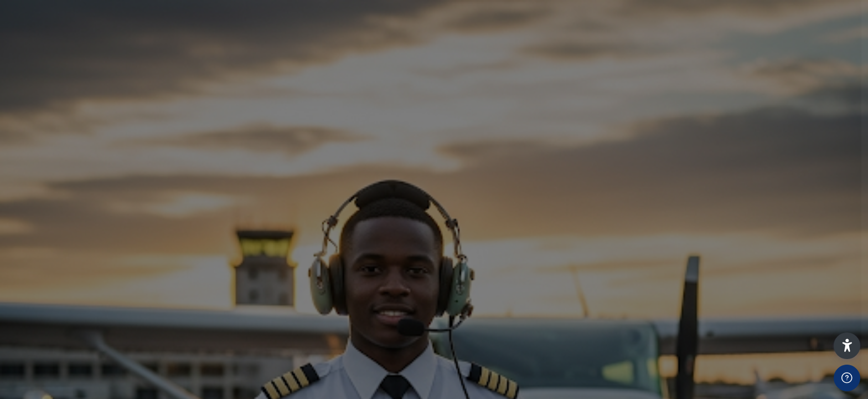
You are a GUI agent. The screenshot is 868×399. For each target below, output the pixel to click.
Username (672, 188)
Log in (751, 337)
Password (672, 247)
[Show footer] (847, 378)
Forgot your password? (798, 304)
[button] (847, 346)
